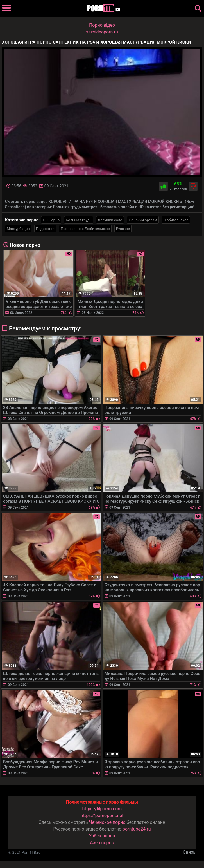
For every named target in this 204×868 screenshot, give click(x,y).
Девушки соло (110, 220)
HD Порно (51, 220)
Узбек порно (102, 836)
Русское (123, 229)
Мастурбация (18, 229)
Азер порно (102, 843)
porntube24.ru (137, 829)
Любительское (176, 220)
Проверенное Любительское (85, 229)
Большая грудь (79, 220)
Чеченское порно (107, 822)
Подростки (45, 229)
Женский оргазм (143, 220)
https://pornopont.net (102, 816)
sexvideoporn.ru (102, 32)
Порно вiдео (102, 25)
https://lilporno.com (102, 809)
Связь (189, 852)
